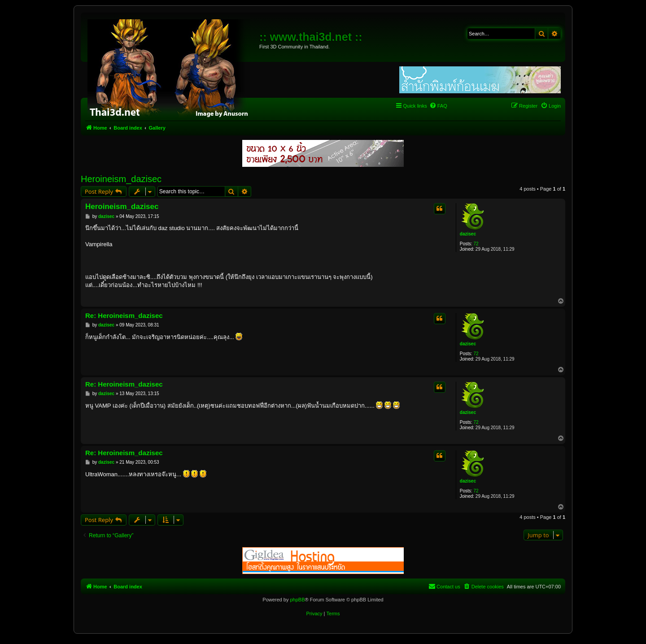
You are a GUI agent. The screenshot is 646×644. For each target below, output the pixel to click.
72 (476, 244)
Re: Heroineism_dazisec (124, 315)
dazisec (468, 234)
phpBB (297, 600)
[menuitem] (438, 106)
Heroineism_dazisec (121, 179)
